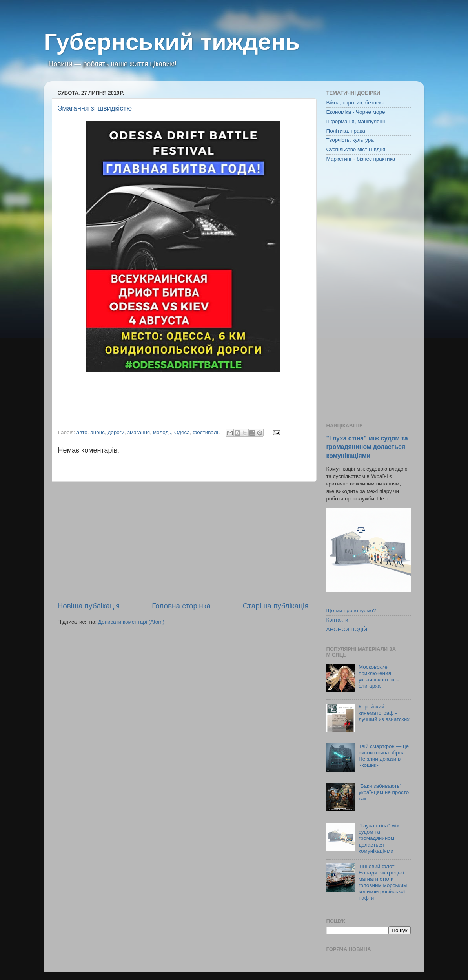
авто (82, 432)
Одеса (182, 432)
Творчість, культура (350, 140)
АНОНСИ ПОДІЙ (347, 629)
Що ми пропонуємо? (351, 610)
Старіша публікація (276, 606)
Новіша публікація (89, 606)
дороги (116, 432)
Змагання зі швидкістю (95, 108)
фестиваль (206, 432)
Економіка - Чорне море (356, 112)
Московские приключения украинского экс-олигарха (379, 677)
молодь (162, 432)
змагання (139, 432)
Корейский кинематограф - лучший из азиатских (384, 713)
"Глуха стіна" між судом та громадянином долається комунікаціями (367, 447)
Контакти (337, 620)
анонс (97, 432)
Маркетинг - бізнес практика (361, 159)
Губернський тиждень (172, 42)
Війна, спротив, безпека (356, 103)
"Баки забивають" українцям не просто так (384, 792)
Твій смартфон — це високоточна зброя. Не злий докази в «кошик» (384, 756)
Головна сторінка (181, 606)
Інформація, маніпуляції (356, 121)
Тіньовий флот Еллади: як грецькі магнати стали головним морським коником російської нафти (383, 882)
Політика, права (346, 131)
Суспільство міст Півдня (356, 149)
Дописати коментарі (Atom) (131, 622)
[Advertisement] (183, 541)
